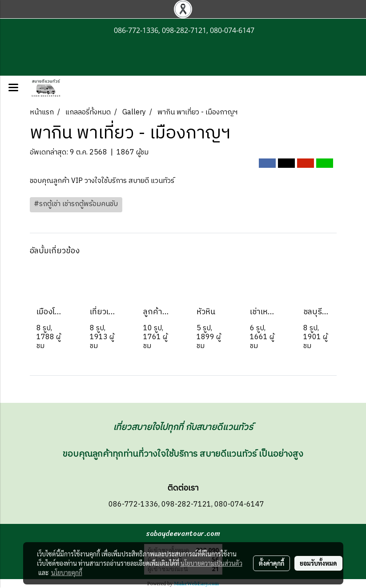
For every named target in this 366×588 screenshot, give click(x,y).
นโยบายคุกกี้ (67, 572)
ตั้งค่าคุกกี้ (271, 563)
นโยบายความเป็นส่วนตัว (211, 563)
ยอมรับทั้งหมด (318, 563)
